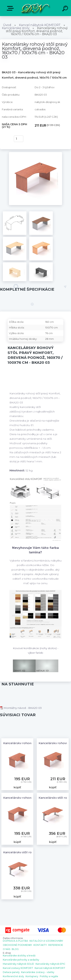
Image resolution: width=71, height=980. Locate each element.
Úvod (7, 25)
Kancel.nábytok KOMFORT (40, 25)
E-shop (11, 8)
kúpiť (6, 139)
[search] (66, 9)
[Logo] (35, 8)
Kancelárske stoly (16, 28)
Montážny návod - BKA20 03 (21, 708)
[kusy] (19, 139)
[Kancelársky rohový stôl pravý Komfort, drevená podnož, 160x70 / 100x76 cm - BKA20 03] (35, 153)
